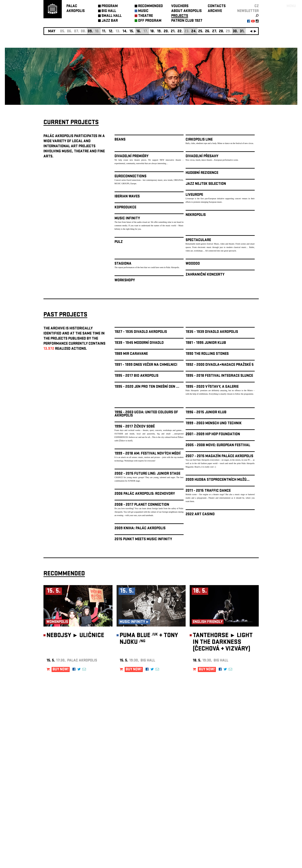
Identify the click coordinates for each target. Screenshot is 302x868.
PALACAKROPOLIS (76, 9)
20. (166, 32)
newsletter (248, 11)
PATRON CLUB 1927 (187, 21)
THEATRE (146, 16)
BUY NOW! (61, 670)
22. (180, 32)
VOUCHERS (180, 6)
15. (132, 32)
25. (201, 32)
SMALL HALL (112, 16)
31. (242, 32)
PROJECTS (180, 16)
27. (215, 32)
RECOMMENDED (150, 6)
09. (90, 32)
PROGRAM (110, 6)
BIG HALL (109, 11)
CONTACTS (217, 6)
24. (194, 32)
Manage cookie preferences (59, 813)
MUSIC (143, 11)
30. (235, 32)
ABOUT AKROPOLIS (186, 11)
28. (221, 32)
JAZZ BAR (110, 21)
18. (152, 32)
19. (159, 32)
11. (104, 32)
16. (139, 32)
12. (111, 32)
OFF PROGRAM (150, 21)
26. (208, 32)
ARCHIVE (215, 11)
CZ (257, 6)
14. (125, 32)
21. (173, 32)
